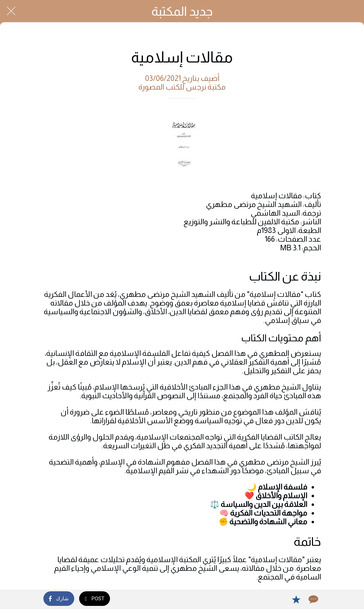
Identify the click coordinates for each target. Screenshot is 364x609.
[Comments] (313, 599)
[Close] (11, 11)
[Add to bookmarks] (296, 599)
